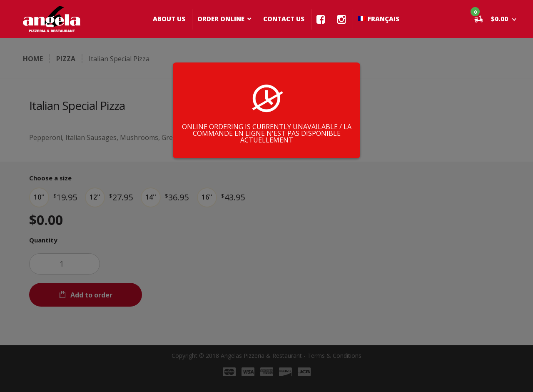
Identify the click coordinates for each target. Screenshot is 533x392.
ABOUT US (169, 19)
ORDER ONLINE (221, 19)
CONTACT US (284, 19)
